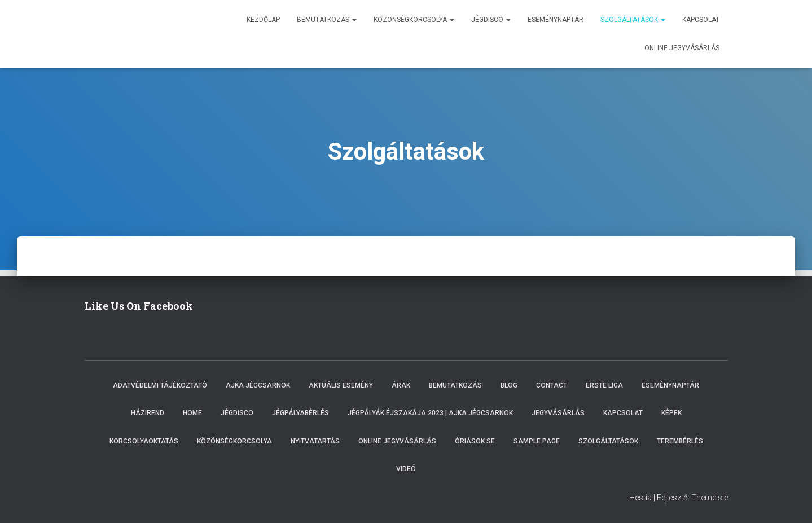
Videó (406, 469)
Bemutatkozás (327, 20)
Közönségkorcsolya (414, 20)
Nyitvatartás (315, 441)
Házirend (148, 413)
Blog (509, 385)
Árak (401, 385)
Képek (671, 413)
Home (192, 413)
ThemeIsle (710, 498)
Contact (552, 385)
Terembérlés (680, 441)
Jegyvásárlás (558, 413)
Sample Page (537, 441)
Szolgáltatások (633, 20)
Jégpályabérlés (300, 413)
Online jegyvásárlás (682, 48)
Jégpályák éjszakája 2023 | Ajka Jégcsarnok (430, 413)
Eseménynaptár (556, 20)
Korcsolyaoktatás (144, 441)
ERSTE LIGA (604, 385)
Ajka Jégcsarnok (258, 385)
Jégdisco (491, 20)
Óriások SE (475, 441)
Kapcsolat (701, 20)
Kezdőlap (263, 20)
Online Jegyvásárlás (397, 441)
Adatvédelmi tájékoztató (160, 385)
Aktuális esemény (341, 385)
